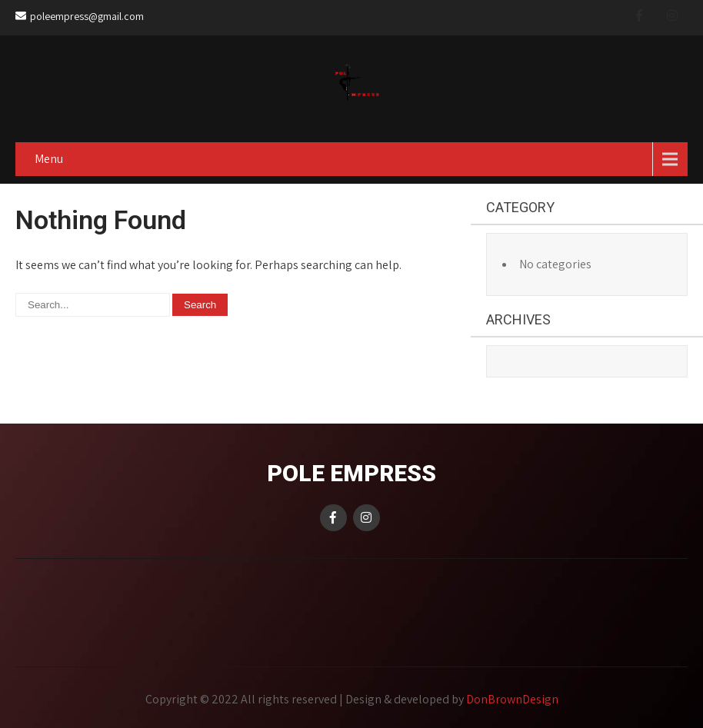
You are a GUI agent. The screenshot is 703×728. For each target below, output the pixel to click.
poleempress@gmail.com (80, 16)
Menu (49, 159)
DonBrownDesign (512, 699)
